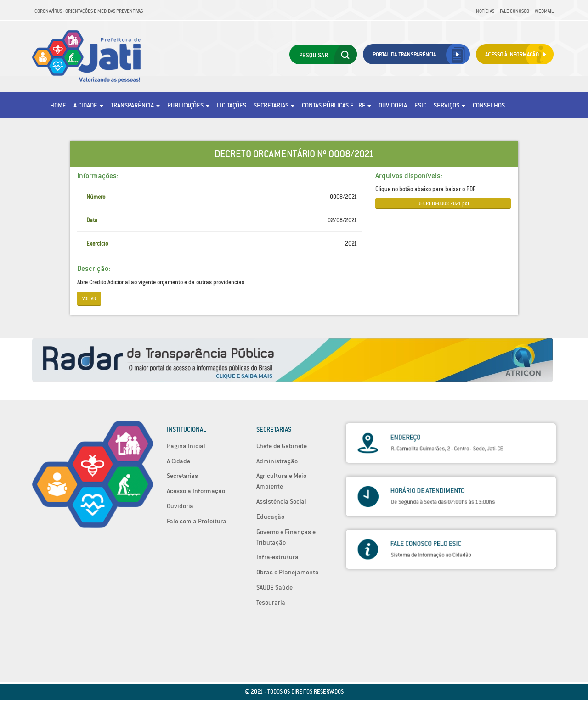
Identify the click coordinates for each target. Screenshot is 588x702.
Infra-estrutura (277, 557)
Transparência (135, 105)
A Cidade (88, 105)
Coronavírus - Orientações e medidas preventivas (89, 11)
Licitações (232, 105)
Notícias (485, 11)
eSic (420, 105)
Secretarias (274, 105)
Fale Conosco (514, 11)
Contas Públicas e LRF (336, 105)
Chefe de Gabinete (282, 446)
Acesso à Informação (196, 491)
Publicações (188, 105)
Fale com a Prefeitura (197, 521)
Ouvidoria (393, 105)
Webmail (544, 11)
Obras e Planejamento (287, 572)
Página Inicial (186, 446)
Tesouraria (271, 602)
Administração (277, 461)
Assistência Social (281, 501)
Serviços (449, 105)
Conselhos (489, 105)
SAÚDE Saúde (274, 587)
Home (58, 105)
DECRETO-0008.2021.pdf (443, 203)
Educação (270, 517)
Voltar (89, 298)
